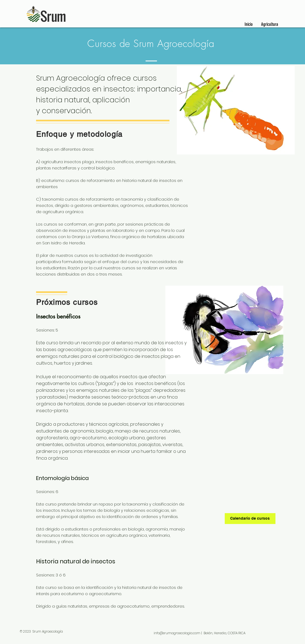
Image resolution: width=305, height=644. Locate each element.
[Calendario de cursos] (250, 519)
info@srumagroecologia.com (177, 633)
